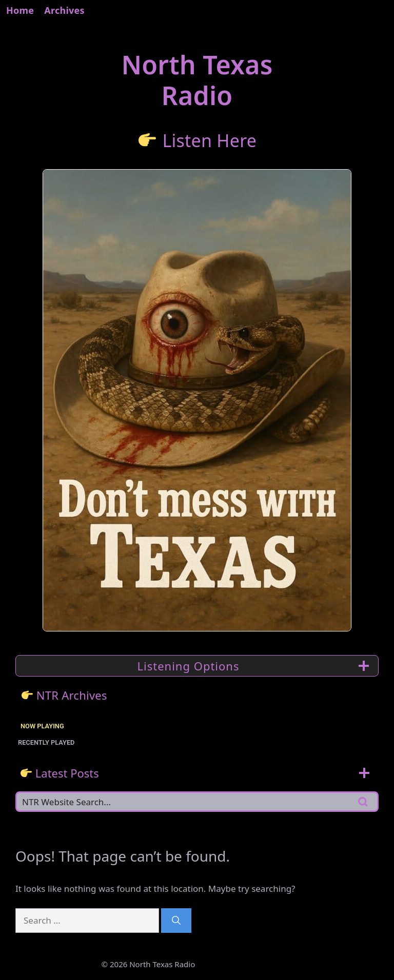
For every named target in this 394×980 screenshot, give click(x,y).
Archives (64, 10)
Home (20, 10)
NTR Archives (72, 695)
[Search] (176, 921)
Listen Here (209, 140)
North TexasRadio (197, 80)
